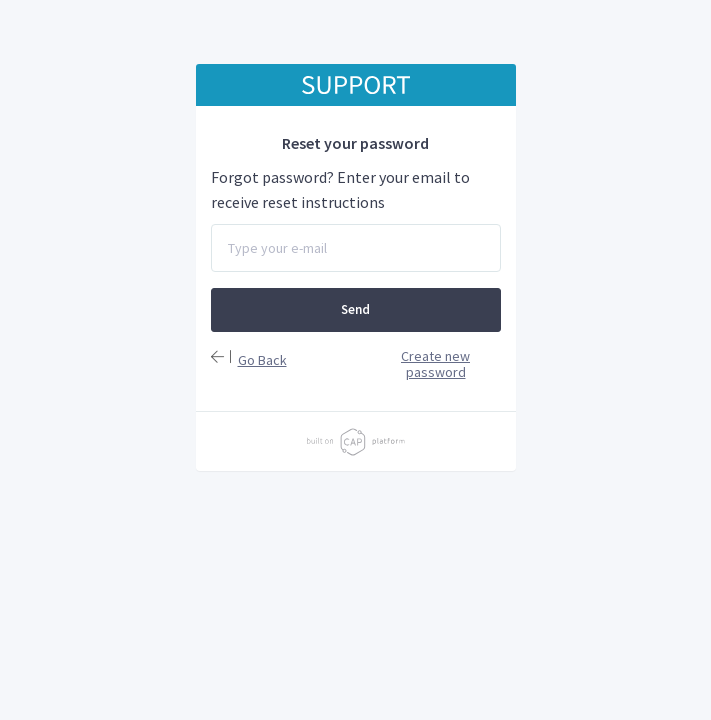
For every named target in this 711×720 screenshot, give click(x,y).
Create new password (435, 364)
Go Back (262, 360)
